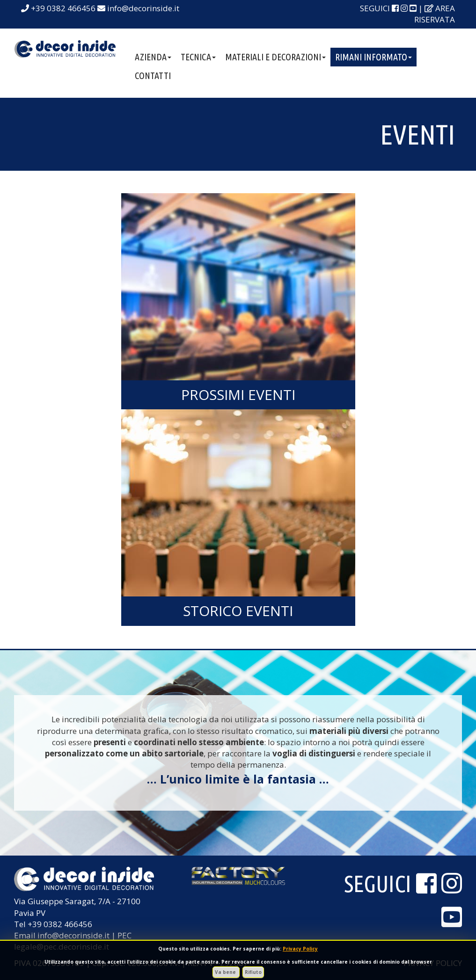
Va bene (226, 972)
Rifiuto (253, 972)
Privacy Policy (300, 949)
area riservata (435, 14)
